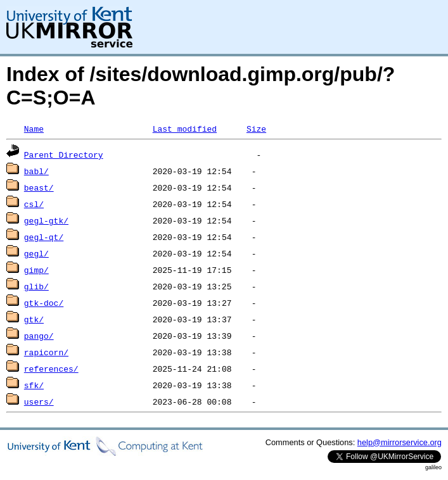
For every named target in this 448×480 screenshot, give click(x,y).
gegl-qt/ (44, 237)
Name (34, 129)
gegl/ (36, 253)
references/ (51, 369)
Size (256, 129)
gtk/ (34, 319)
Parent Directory (64, 155)
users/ (39, 401)
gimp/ (36, 270)
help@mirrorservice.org (400, 442)
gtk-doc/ (44, 303)
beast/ (39, 187)
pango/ (39, 336)
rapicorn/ (46, 352)
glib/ (36, 286)
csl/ (34, 204)
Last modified (185, 129)
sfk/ (34, 385)
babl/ (36, 171)
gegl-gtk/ (46, 220)
